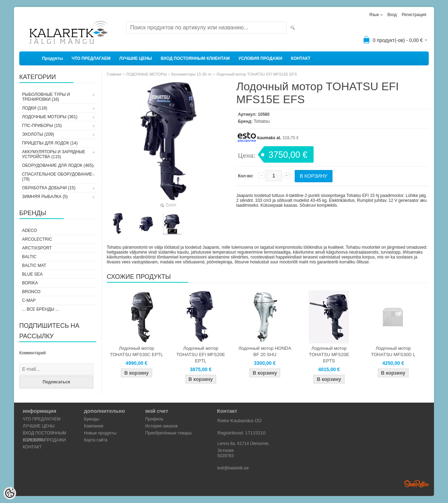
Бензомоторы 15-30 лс (192, 74)
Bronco (31, 292)
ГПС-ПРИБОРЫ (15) (42, 126)
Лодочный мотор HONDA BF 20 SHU (265, 351)
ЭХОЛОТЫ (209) (38, 134)
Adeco (30, 231)
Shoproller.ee (416, 484)
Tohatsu (262, 121)
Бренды (92, 419)
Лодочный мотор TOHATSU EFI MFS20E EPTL (201, 355)
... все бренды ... (41, 309)
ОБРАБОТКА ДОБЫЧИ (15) (49, 188)
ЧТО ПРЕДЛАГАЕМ (91, 58)
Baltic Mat (34, 265)
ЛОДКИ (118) (35, 108)
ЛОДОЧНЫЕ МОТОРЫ (146, 74)
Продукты (52, 58)
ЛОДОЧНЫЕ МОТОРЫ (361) (50, 117)
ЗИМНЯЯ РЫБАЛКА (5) (45, 197)
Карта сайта (96, 440)
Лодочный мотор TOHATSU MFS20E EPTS (329, 355)
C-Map (29, 300)
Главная (114, 74)
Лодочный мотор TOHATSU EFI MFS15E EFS (257, 74)
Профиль (154, 419)
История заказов (162, 426)
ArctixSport (37, 248)
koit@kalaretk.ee (233, 468)
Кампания (94, 426)
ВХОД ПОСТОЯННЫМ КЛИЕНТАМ (195, 58)
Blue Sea (32, 274)
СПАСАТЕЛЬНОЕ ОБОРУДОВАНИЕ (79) (57, 177)
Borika (30, 283)
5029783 (226, 456)
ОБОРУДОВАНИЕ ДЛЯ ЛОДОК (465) (58, 165)
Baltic (29, 257)
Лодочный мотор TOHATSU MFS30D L (393, 351)
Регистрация (414, 15)
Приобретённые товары (169, 433)
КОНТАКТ (301, 58)
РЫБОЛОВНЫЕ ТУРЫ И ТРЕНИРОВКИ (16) (46, 97)
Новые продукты (100, 433)
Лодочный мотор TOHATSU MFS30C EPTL (136, 351)
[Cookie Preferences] (10, 493)
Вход (392, 15)
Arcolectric (37, 239)
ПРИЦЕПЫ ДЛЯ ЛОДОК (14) (50, 143)
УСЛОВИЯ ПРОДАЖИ (260, 58)
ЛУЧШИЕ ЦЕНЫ (136, 58)
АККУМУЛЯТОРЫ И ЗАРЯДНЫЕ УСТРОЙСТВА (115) (54, 154)
